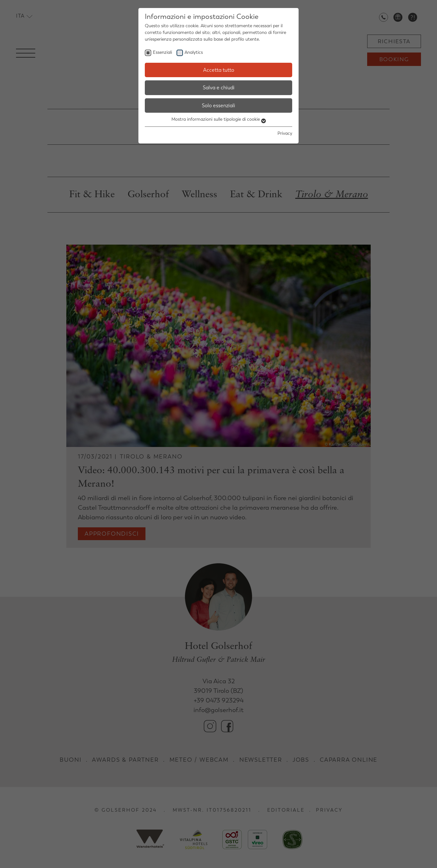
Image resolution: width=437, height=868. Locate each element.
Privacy (285, 133)
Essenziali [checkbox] (162, 52)
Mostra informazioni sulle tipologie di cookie (219, 119)
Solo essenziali (218, 105)
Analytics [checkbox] (194, 52)
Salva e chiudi (219, 88)
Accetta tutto (219, 70)
